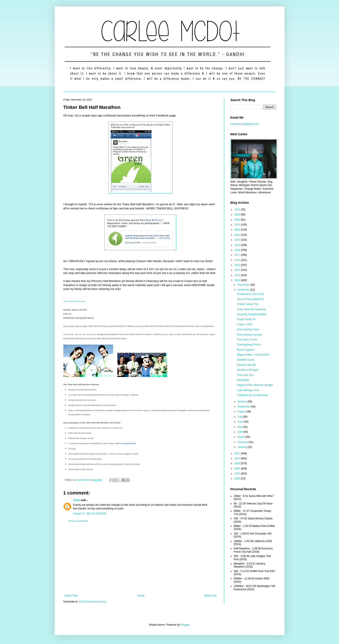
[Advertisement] (140, 558)
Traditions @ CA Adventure (252, 395)
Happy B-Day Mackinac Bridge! (255, 385)
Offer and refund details (126, 444)
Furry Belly (243, 380)
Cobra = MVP (245, 324)
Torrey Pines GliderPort (250, 299)
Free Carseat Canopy (249, 335)
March (241, 437)
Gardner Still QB (246, 365)
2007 (238, 474)
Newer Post (71, 596)
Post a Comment (78, 521)
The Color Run (245, 375)
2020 (238, 240)
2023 (238, 225)
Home (141, 596)
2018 (238, 250)
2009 (238, 463)
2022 (238, 230)
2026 (238, 210)
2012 (238, 280)
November (244, 290)
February (243, 442)
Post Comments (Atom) (93, 602)
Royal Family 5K (246, 319)
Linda (77, 500)
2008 (238, 469)
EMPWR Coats (245, 360)
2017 (238, 255)
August (242, 412)
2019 (238, 245)
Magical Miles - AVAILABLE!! (253, 355)
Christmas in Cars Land (250, 294)
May (240, 427)
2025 (238, 215)
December (244, 285)
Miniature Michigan (248, 370)
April (240, 432)
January (242, 447)
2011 (238, 453)
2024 (238, 220)
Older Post (210, 596)
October (242, 402)
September (244, 407)
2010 (238, 458)
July (240, 417)
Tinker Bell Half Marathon (74, 301)
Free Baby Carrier (247, 340)
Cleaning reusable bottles (251, 314)
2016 (238, 260)
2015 (238, 265)
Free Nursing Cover (248, 329)
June (241, 422)
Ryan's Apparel (245, 350)
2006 (238, 479)
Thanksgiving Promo (249, 345)
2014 (238, 270)
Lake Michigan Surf (248, 390)
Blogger (185, 625)
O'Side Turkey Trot (247, 304)
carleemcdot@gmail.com (245, 124)
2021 (238, 235)
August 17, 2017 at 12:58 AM (90, 514)
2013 (238, 275)
